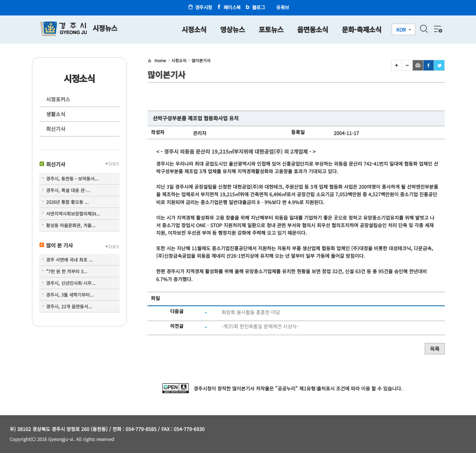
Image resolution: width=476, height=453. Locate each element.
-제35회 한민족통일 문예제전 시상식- (260, 327)
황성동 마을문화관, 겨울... (71, 225)
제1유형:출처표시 (317, 388)
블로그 (259, 7)
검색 (424, 29)
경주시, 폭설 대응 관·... (68, 190)
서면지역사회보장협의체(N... (73, 214)
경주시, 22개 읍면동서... (69, 306)
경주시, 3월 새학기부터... (70, 295)
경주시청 (204, 7)
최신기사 (56, 129)
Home (160, 60)
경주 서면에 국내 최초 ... (69, 260)
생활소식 (56, 114)
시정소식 (179, 60)
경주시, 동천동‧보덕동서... (72, 179)
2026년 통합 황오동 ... (67, 202)
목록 (435, 349)
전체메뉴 (437, 29)
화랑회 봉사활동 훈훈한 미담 (251, 312)
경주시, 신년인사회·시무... (71, 283)
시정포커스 (58, 99)
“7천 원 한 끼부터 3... (67, 271)
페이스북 (232, 7)
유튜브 (283, 7)
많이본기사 (201, 60)
